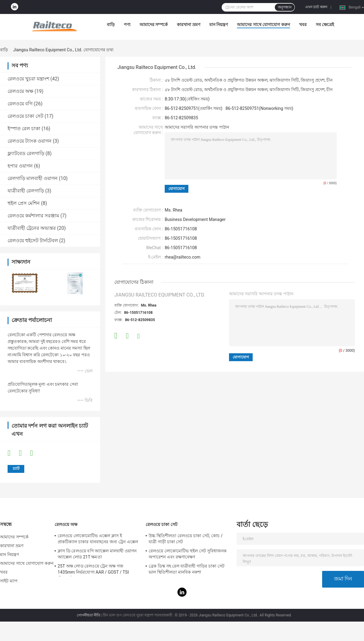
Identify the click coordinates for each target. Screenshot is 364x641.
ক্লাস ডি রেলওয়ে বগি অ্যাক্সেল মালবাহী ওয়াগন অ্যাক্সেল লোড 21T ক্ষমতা (97, 554)
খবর (303, 25)
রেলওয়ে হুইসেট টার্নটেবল (33, 241)
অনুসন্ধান (285, 7)
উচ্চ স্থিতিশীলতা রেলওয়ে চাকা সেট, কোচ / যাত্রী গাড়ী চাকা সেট (186, 539)
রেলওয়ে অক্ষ (20, 91)
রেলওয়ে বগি (20, 104)
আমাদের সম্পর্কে (154, 25)
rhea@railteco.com (183, 257)
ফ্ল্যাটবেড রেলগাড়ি (26, 153)
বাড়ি (111, 25)
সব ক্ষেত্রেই (325, 25)
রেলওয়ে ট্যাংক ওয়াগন (30, 141)
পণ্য (127, 25)
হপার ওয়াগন (20, 166)
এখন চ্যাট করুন (316, 7)
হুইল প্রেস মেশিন (24, 203)
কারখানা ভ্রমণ (188, 25)
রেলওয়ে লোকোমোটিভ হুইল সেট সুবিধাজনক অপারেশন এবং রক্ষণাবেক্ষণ (188, 554)
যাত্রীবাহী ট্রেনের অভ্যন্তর (32, 228)
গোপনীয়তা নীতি (89, 615)
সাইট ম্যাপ (9, 581)
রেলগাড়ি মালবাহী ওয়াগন (33, 178)
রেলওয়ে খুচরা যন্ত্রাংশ (28, 79)
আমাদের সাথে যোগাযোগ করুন (263, 25)
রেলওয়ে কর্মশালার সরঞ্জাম (33, 216)
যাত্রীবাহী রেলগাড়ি (26, 191)
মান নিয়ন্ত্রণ (219, 25)
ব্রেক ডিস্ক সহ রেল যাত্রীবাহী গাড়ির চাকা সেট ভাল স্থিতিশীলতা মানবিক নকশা (187, 569)
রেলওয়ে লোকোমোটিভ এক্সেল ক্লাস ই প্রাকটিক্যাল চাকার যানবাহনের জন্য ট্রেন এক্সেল (98, 539)
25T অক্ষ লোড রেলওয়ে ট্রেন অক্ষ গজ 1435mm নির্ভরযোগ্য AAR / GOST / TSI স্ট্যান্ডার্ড (93, 570)
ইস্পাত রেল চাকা (24, 129)
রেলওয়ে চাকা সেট (25, 116)
